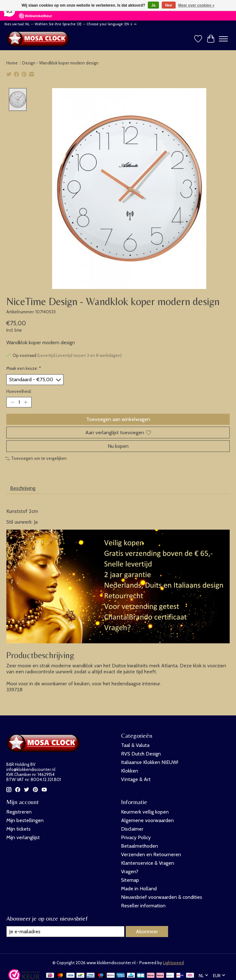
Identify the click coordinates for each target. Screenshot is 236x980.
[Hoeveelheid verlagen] (12, 402)
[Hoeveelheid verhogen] (26, 402)
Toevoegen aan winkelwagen (118, 419)
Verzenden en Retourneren (151, 854)
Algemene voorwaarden (147, 820)
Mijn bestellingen (25, 820)
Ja (153, 5)
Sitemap (130, 880)
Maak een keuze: (24, 368)
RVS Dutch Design (141, 754)
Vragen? (130, 872)
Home (12, 63)
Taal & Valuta (135, 745)
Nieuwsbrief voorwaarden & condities (162, 897)
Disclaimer (132, 829)
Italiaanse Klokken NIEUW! (150, 762)
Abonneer (147, 932)
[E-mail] (65, 932)
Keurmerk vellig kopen (145, 812)
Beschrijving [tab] (23, 488)
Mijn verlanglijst (23, 837)
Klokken (130, 771)
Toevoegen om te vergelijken (36, 458)
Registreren (19, 812)
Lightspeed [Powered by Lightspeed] (173, 963)
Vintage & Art (136, 779)
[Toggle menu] (223, 39)
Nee (169, 5)
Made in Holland (139, 889)
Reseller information (143, 906)
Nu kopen (118, 446)
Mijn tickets (18, 829)
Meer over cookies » (196, 5)
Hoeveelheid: (19, 391)
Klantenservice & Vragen (148, 863)
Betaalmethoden (139, 846)
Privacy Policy (136, 837)
